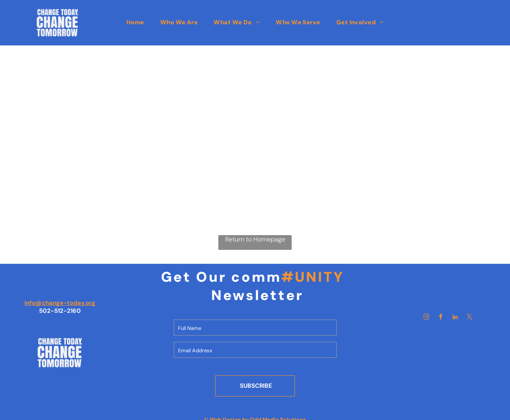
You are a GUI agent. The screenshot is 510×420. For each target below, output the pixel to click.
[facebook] (441, 318)
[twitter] (470, 318)
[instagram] (427, 318)
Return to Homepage (255, 239)
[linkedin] (455, 318)
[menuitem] (135, 22)
